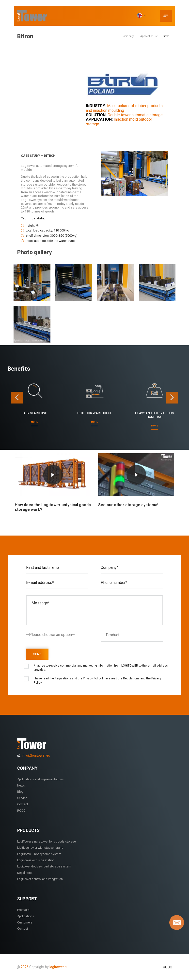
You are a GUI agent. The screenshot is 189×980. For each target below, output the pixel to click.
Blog (20, 792)
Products (23, 910)
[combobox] (132, 635)
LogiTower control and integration (40, 879)
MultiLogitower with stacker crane (40, 848)
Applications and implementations (40, 779)
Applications (26, 916)
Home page (128, 36)
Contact (23, 804)
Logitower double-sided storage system (44, 866)
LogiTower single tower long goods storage (47, 842)
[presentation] (17, 398)
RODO (21, 811)
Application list (149, 36)
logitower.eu (59, 967)
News (21, 786)
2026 (25, 967)
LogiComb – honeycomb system (39, 854)
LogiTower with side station (36, 860)
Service (22, 798)
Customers (25, 922)
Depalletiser (25, 873)
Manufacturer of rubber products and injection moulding (124, 108)
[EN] (141, 16)
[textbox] (133, 635)
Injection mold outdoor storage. (119, 122)
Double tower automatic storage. (135, 115)
